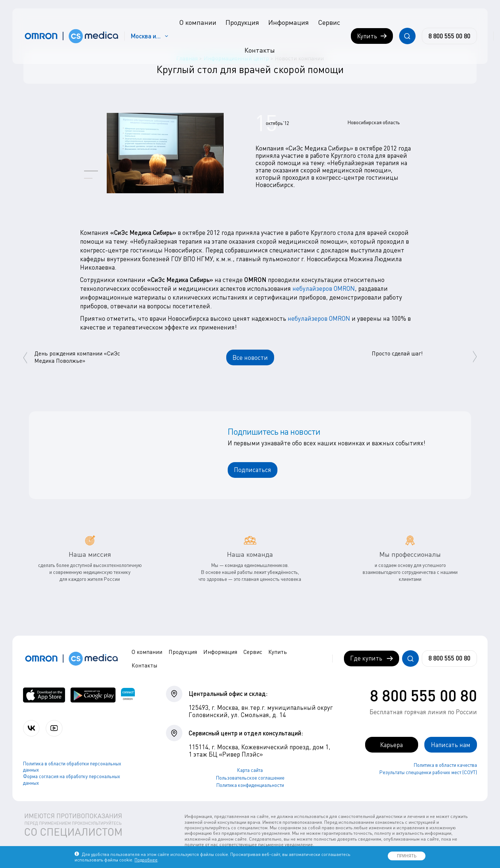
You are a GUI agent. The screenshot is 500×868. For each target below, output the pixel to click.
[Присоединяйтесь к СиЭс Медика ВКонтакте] (31, 728)
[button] (91, 171)
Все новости (250, 357)
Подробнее (146, 860)
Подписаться (253, 470)
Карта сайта (250, 770)
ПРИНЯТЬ (407, 856)
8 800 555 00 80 (423, 695)
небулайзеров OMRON (324, 288)
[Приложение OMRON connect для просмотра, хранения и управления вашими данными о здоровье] (128, 695)
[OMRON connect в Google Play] (93, 695)
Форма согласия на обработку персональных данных (72, 780)
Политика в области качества (445, 765)
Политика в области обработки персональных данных (72, 767)
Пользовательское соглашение (250, 778)
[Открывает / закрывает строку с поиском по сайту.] (407, 36)
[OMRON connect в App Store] (44, 695)
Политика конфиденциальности (250, 785)
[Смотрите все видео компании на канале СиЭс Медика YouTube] (54, 728)
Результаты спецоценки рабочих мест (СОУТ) (428, 772)
